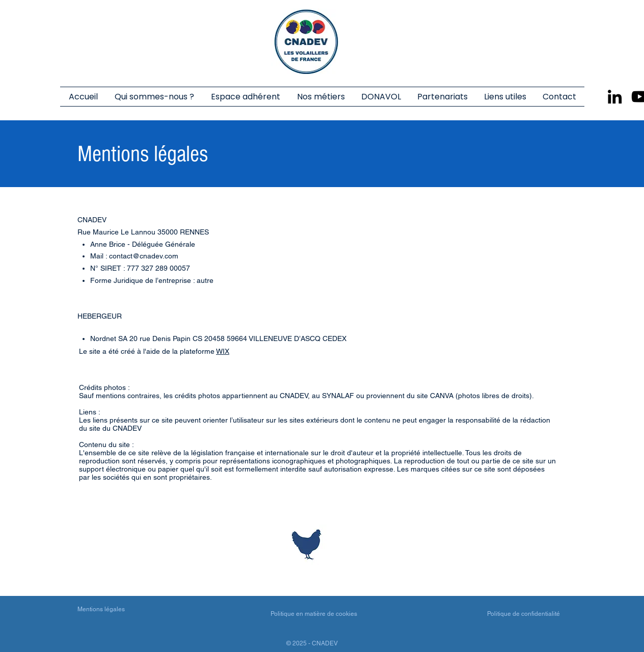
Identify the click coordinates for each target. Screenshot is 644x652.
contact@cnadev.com (144, 256)
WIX (223, 351)
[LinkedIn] (615, 97)
